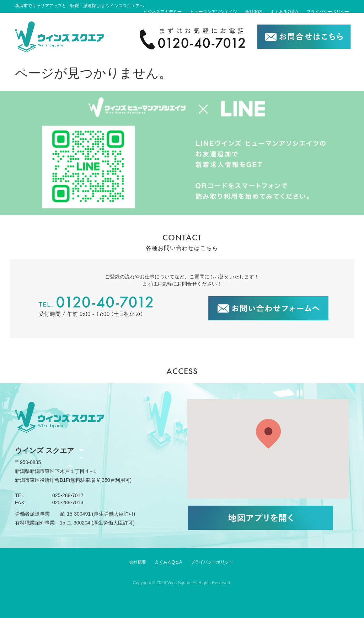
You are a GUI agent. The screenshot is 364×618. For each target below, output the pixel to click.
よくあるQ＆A (284, 12)
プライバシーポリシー (328, 12)
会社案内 (254, 12)
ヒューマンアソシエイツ (214, 12)
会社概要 (138, 562)
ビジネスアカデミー (162, 12)
